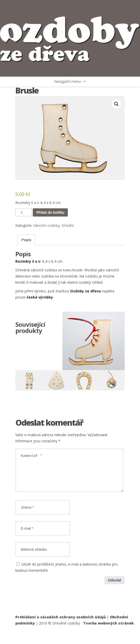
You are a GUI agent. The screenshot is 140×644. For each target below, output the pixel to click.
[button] (116, 104)
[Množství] (24, 212)
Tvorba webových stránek (108, 629)
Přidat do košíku (50, 212)
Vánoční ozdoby (46, 225)
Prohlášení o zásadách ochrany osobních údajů (61, 623)
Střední (68, 225)
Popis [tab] (26, 240)
